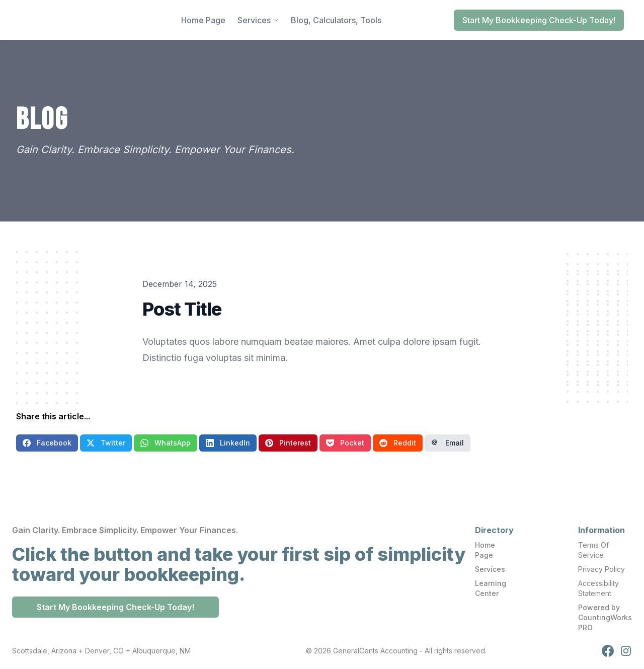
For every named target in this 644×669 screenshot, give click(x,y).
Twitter (106, 443)
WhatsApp (166, 443)
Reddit (398, 443)
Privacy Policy (601, 569)
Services (490, 569)
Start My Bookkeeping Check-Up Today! (539, 20)
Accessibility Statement (598, 588)
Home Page (485, 550)
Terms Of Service (593, 550)
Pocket (345, 443)
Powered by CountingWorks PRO (605, 617)
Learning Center (491, 588)
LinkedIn (228, 443)
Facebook (47, 443)
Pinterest (288, 443)
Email (448, 443)
